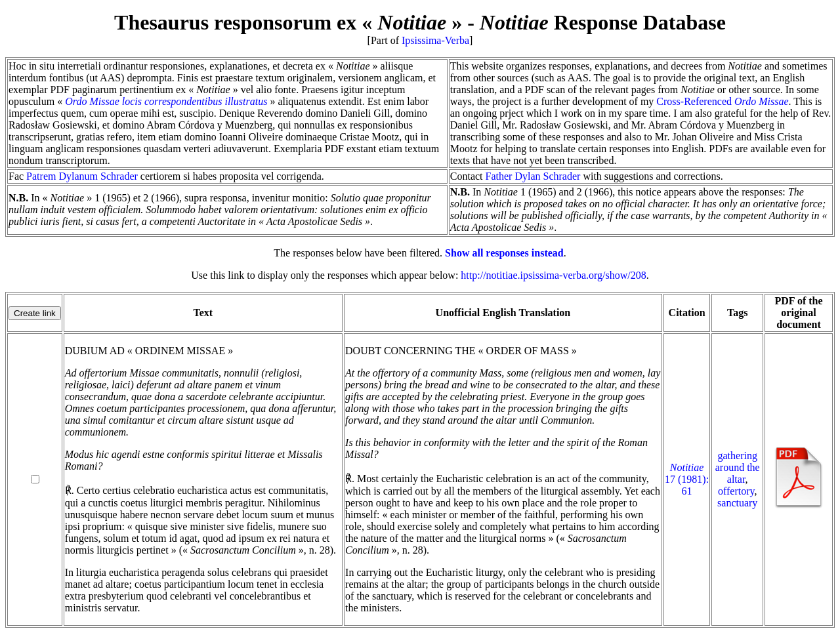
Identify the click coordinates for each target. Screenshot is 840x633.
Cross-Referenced (722, 101)
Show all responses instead (504, 253)
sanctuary (737, 503)
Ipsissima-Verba (435, 40)
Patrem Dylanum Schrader (82, 176)
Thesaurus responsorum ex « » (288, 22)
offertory (736, 491)
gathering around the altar (738, 467)
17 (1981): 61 (687, 479)
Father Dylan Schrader (533, 176)
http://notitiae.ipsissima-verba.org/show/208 (553, 275)
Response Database (603, 22)
